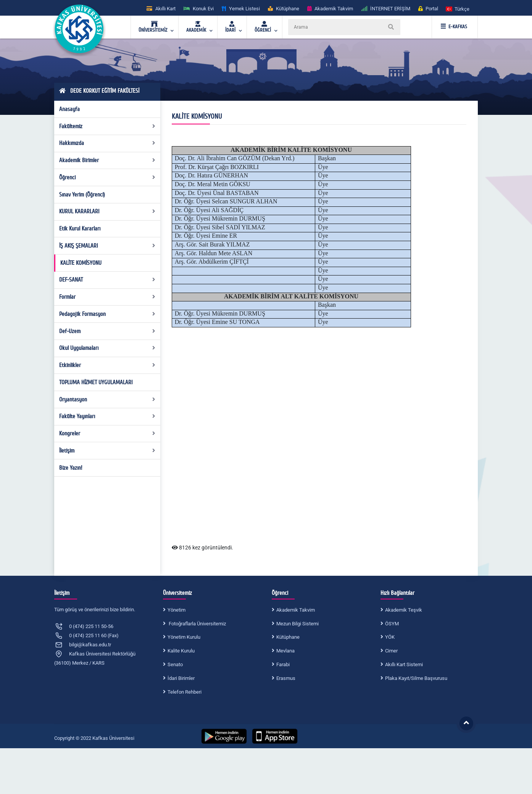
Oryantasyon (107, 399)
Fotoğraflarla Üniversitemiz (197, 624)
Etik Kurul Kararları (80, 229)
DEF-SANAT (107, 280)
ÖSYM (392, 624)
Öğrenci (107, 177)
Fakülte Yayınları (107, 416)
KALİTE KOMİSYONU (81, 263)
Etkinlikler (107, 365)
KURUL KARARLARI (107, 211)
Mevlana (285, 651)
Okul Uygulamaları (107, 348)
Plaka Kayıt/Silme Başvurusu (416, 678)
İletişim (107, 451)
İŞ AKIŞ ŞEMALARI (107, 246)
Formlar (107, 297)
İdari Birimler (181, 678)
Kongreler (107, 433)
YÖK (390, 637)
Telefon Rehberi (185, 692)
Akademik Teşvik (404, 610)
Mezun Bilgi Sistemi (297, 624)
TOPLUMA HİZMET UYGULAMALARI (96, 382)
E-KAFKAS (454, 27)
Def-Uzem (107, 331)
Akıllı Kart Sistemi (404, 664)
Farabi (283, 664)
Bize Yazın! (71, 468)
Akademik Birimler (107, 160)
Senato (175, 664)
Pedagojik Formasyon (107, 314)
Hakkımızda (107, 143)
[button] (458, 9)
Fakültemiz (107, 126)
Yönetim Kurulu (184, 637)
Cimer (391, 651)
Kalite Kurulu (181, 651)
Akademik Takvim (296, 610)
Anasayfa (69, 109)
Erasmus (286, 678)
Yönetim (177, 610)
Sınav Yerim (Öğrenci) (82, 195)
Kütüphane (288, 637)
